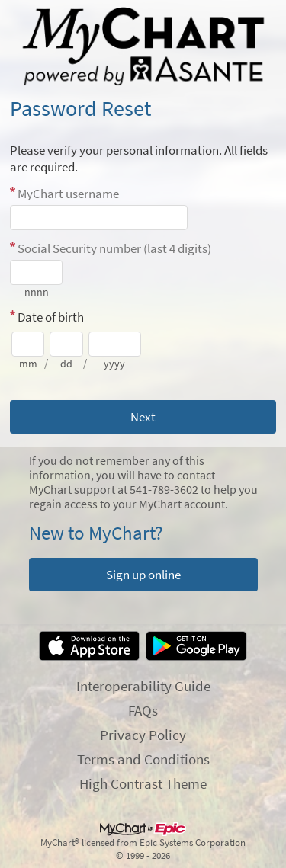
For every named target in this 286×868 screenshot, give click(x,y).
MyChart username (68, 194)
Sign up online (143, 575)
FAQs (143, 710)
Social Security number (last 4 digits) (114, 248)
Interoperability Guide (143, 686)
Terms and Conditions (143, 759)
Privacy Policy (143, 735)
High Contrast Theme (143, 783)
